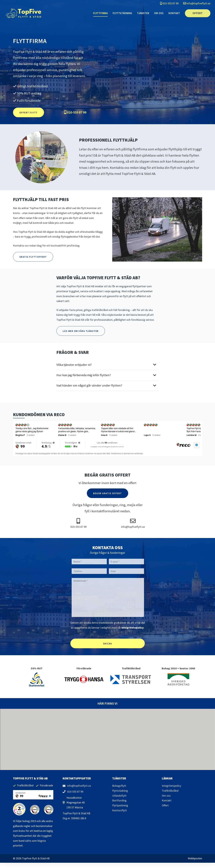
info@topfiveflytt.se (197, 3)
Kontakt (174, 13)
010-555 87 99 (169, 3)
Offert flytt (29, 112)
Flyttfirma (100, 13)
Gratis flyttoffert (33, 257)
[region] (108, 439)
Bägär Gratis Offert (107, 493)
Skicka (108, 643)
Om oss (159, 13)
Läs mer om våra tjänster (81, 331)
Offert (198, 13)
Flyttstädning (122, 13)
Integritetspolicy (133, 628)
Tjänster (143, 13)
